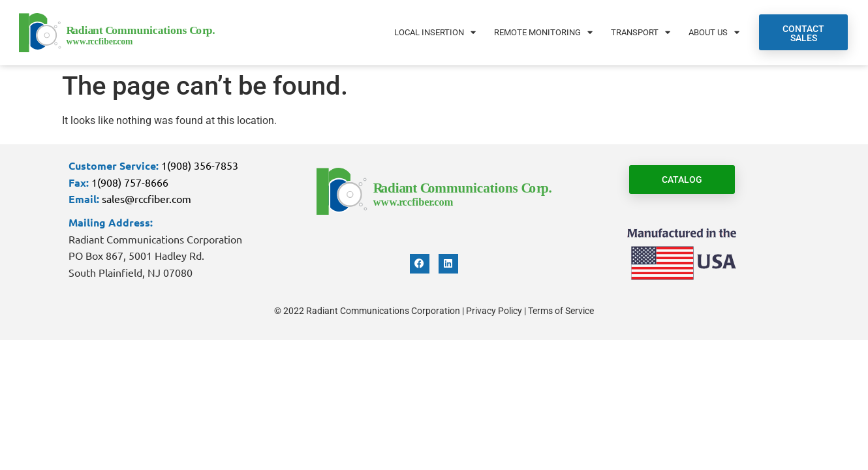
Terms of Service (561, 311)
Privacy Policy (494, 311)
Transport (641, 32)
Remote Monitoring (543, 32)
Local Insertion (435, 32)
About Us (714, 32)
